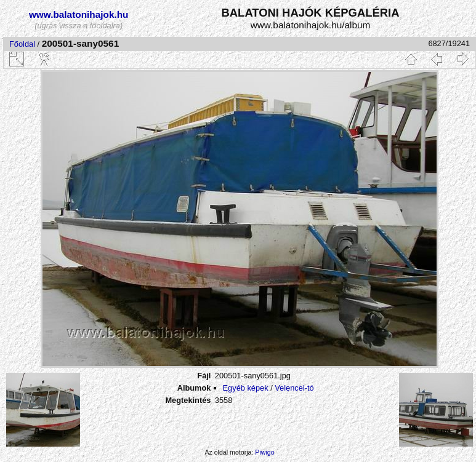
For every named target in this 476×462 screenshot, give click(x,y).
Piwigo (264, 452)
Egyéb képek (246, 388)
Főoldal (22, 44)
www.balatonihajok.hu (79, 14)
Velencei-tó (294, 388)
